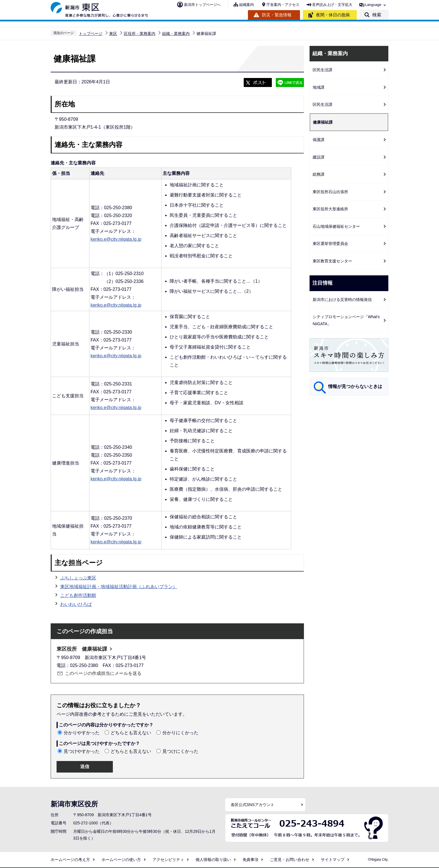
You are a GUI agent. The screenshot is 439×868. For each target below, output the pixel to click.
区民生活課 (322, 70)
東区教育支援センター (332, 261)
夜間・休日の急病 (333, 15)
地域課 (319, 87)
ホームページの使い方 (121, 860)
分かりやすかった (82, 733)
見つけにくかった (180, 751)
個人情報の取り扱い (213, 860)
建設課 (319, 157)
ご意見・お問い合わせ (290, 860)
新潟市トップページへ (202, 5)
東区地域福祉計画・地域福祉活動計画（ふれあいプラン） (119, 587)
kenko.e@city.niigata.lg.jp (116, 239)
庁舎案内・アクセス (283, 5)
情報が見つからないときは (355, 386)
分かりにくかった (180, 733)
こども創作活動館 (78, 595)
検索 (377, 15)
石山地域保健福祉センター (336, 226)
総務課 (319, 174)
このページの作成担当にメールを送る (103, 673)
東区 (113, 34)
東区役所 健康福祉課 (82, 649)
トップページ (91, 34)
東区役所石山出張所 (330, 192)
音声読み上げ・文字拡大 (332, 5)
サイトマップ (333, 860)
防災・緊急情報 (277, 15)
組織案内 (247, 5)
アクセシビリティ (168, 860)
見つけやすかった (82, 751)
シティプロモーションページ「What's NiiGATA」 (346, 320)
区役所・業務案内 (140, 34)
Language (373, 5)
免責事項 (250, 860)
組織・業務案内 (176, 34)
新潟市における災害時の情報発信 (342, 300)
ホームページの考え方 (70, 860)
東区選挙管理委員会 (330, 244)
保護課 (319, 140)
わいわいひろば (76, 604)
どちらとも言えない (131, 733)
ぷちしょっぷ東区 (78, 578)
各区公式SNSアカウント (253, 805)
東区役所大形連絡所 (330, 209)
